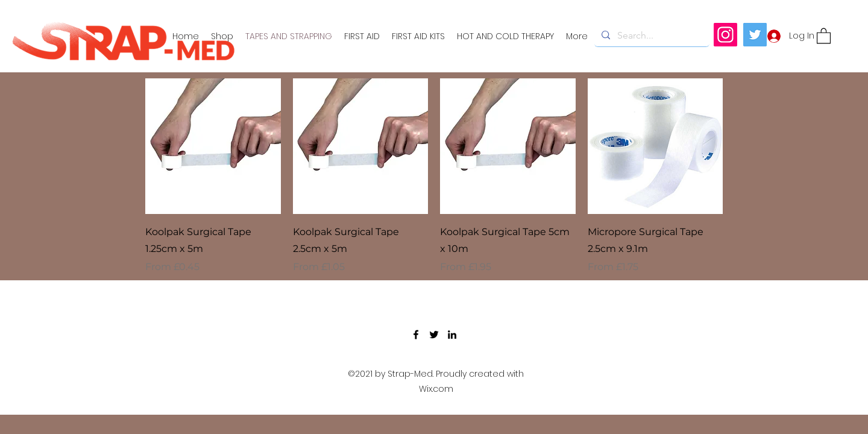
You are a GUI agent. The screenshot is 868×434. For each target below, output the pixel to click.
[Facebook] (416, 335)
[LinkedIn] (452, 335)
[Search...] (651, 36)
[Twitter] (755, 35)
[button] (824, 35)
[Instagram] (725, 35)
